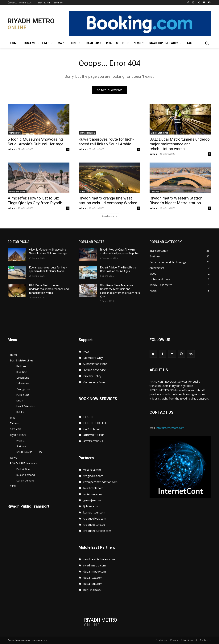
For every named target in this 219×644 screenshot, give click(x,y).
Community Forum (95, 382)
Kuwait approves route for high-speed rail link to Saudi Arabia (106, 142)
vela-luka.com (92, 470)
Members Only (93, 358)
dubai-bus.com (93, 584)
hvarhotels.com (93, 488)
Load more (110, 216)
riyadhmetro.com (95, 565)
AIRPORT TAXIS (94, 435)
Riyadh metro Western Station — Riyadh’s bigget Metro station (178, 201)
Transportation (87, 133)
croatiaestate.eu (94, 525)
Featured (155, 192)
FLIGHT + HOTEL (95, 423)
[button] (207, 43)
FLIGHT (89, 417)
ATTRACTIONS (93, 441)
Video (83, 192)
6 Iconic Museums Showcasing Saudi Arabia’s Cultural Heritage (35, 142)
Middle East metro (159, 133)
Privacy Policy (92, 376)
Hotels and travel (17, 192)
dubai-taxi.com (93, 578)
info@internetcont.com (170, 428)
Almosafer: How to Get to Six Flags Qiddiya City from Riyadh (35, 201)
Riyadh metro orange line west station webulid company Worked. (108, 201)
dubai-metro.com (95, 571)
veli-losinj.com (93, 494)
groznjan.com (92, 500)
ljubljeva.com (92, 506)
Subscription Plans (95, 364)
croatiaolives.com (95, 518)
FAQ (86, 352)
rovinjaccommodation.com (100, 482)
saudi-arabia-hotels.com (99, 559)
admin (11, 149)
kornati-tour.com (94, 512)
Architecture (15, 133)
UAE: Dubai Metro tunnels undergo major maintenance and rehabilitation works (180, 144)
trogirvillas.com (93, 476)
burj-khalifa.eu (92, 590)
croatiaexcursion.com (97, 531)
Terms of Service (95, 370)
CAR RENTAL (92, 429)
